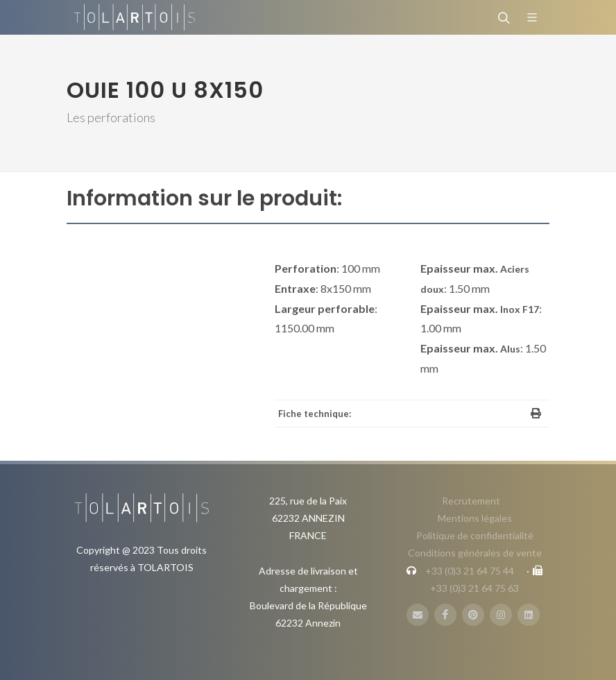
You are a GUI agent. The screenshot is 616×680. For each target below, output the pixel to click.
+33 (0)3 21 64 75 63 (474, 588)
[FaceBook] (445, 615)
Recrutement (471, 501)
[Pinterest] (473, 615)
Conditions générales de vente (475, 553)
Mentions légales (475, 518)
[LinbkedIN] (529, 615)
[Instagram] (501, 615)
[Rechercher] (502, 17)
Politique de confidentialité (475, 535)
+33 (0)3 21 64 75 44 (470, 571)
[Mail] (418, 615)
